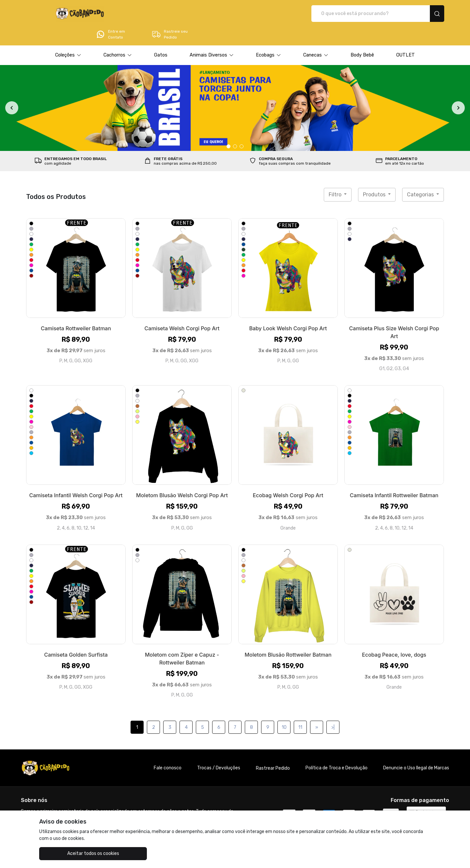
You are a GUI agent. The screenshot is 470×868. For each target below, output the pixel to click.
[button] (68, 37)
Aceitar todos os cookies (72, 853)
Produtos (375, 176)
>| (333, 709)
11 (300, 709)
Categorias (421, 176)
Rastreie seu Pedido (419, 14)
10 (284, 709)
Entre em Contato (360, 14)
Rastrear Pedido (273, 750)
